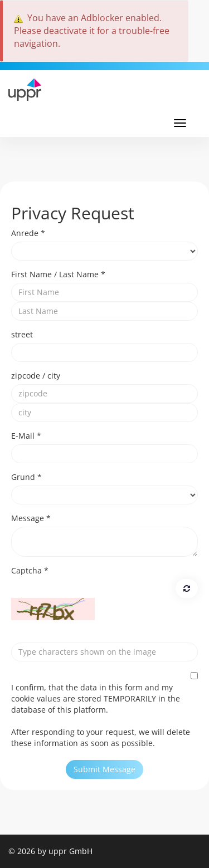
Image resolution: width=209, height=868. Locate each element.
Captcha (30, 570)
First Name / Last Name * (58, 274)
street (22, 334)
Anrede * (28, 233)
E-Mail (26, 436)
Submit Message (104, 769)
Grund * (26, 477)
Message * (31, 518)
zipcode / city (36, 376)
